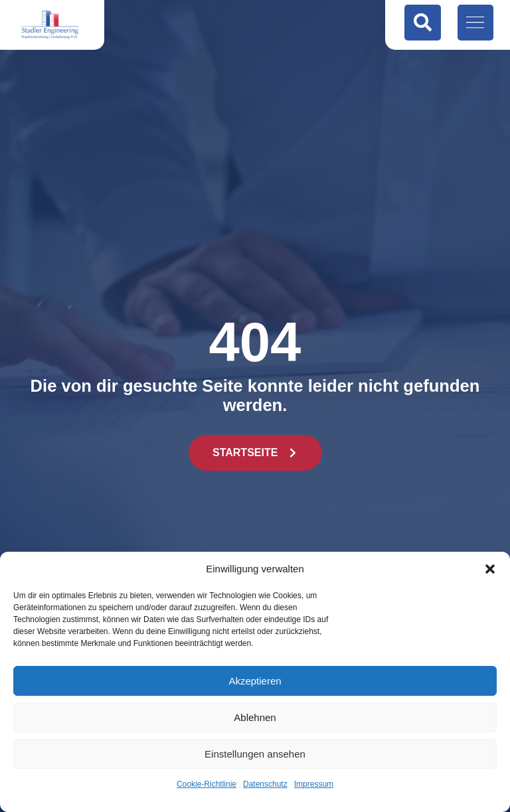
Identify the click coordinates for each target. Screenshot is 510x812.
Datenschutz (265, 784)
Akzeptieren (255, 681)
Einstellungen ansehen (255, 754)
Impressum (314, 784)
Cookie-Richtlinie (207, 784)
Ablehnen (255, 717)
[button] (490, 569)
